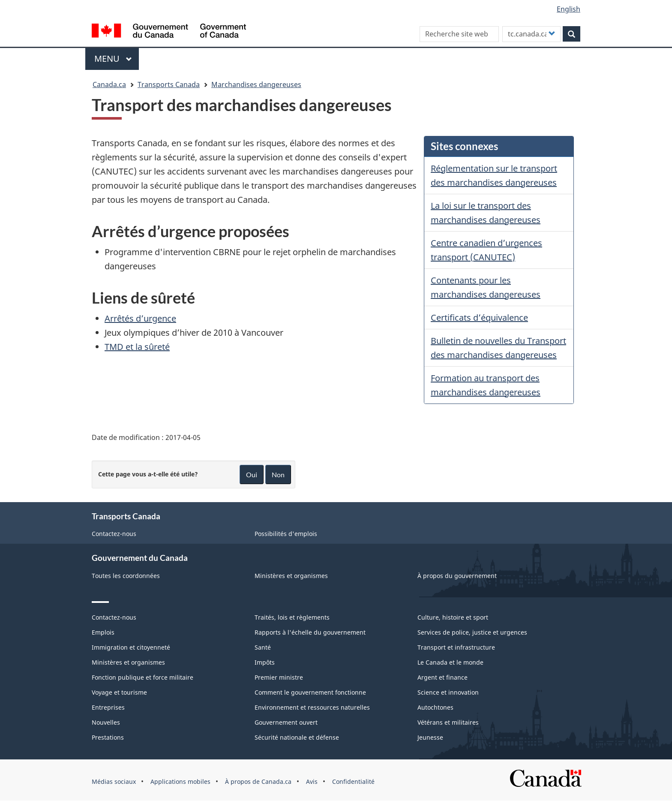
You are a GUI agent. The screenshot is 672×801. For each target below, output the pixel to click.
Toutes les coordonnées (126, 576)
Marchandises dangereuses (256, 84)
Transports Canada (169, 84)
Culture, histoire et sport (453, 617)
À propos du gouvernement (457, 576)
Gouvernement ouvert (286, 722)
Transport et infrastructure (456, 647)
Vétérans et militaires (448, 722)
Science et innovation (448, 692)
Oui (252, 474)
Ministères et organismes (291, 576)
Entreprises (108, 707)
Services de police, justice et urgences (472, 632)
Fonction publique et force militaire (142, 677)
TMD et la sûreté (137, 347)
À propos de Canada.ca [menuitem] (258, 781)
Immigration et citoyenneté (131, 647)
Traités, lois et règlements (292, 617)
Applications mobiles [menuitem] (180, 781)
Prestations (108, 737)
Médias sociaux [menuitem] (114, 781)
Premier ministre (279, 677)
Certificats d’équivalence (479, 318)
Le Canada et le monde (450, 662)
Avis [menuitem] (312, 781)
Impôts (265, 662)
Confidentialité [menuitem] (353, 781)
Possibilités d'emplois (286, 534)
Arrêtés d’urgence (140, 318)
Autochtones (435, 707)
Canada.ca (109, 84)
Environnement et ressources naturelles (312, 707)
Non (278, 474)
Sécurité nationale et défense (297, 737)
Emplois (103, 632)
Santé (263, 647)
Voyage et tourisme (119, 692)
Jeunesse (430, 737)
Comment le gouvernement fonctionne (310, 692)
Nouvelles (106, 722)
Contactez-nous (114, 534)
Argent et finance (442, 677)
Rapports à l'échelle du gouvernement (310, 632)
